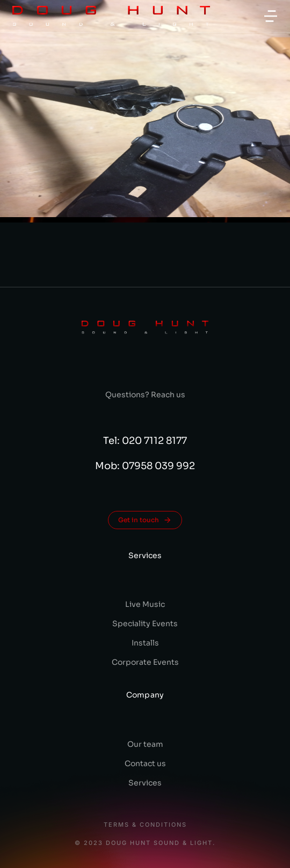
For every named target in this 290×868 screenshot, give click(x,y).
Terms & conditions (145, 825)
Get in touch (145, 520)
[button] (271, 16)
